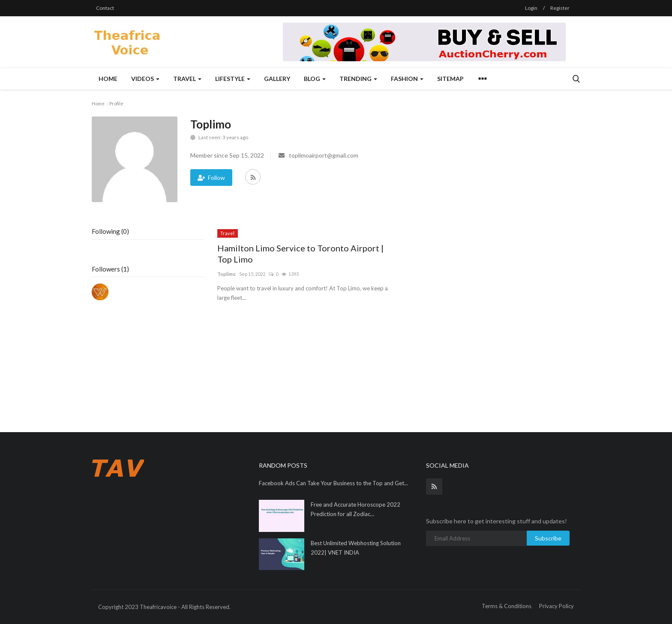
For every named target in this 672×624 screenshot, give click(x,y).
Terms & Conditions (507, 606)
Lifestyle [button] (233, 79)
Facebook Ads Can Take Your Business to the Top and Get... (333, 483)
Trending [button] (358, 79)
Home (108, 79)
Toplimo (226, 274)
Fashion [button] (407, 79)
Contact (105, 8)
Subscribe (548, 538)
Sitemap (450, 79)
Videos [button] (145, 79)
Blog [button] (315, 79)
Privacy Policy (556, 606)
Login (531, 8)
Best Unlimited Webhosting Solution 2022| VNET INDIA (356, 548)
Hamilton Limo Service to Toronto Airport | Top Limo (300, 254)
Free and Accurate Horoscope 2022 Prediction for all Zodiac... (355, 509)
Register (560, 8)
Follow (211, 178)
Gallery (277, 79)
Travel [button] (187, 79)
